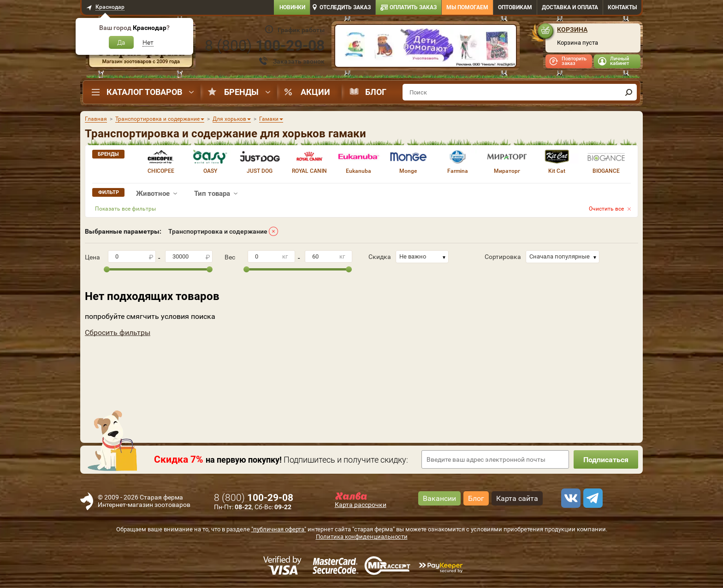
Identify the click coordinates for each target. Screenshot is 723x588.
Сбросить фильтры (118, 332)
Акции (315, 92)
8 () (265, 46)
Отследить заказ (345, 7)
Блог (376, 92)
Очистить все (606, 209)
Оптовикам (515, 7)
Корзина (572, 29)
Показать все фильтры (125, 209)
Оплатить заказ (413, 7)
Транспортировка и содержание (218, 231)
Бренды (241, 92)
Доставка (570, 7)
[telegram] (592, 498)
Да (121, 42)
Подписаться (606, 460)
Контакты (622, 7)
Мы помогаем (467, 7)
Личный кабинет (619, 61)
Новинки (292, 7)
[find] (628, 92)
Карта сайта (517, 498)
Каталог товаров (144, 92)
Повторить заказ (574, 61)
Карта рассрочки (361, 505)
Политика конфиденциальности (362, 537)
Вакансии (439, 498)
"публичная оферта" (279, 529)
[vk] (569, 498)
